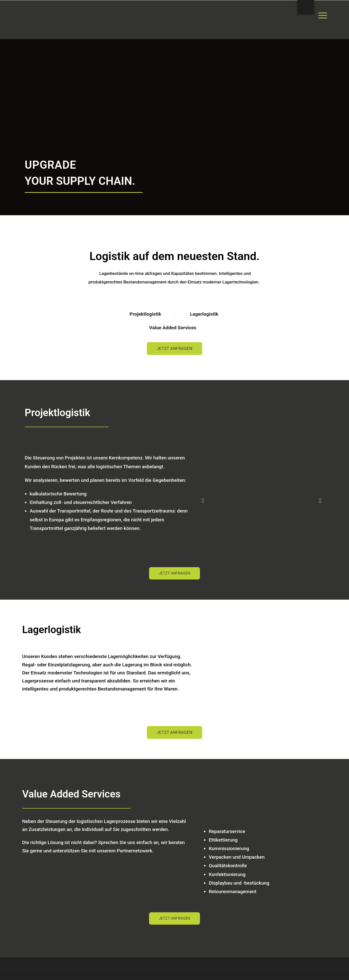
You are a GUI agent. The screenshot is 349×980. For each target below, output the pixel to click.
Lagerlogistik (204, 314)
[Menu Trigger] (323, 15)
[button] (203, 500)
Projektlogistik (146, 314)
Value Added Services (173, 328)
